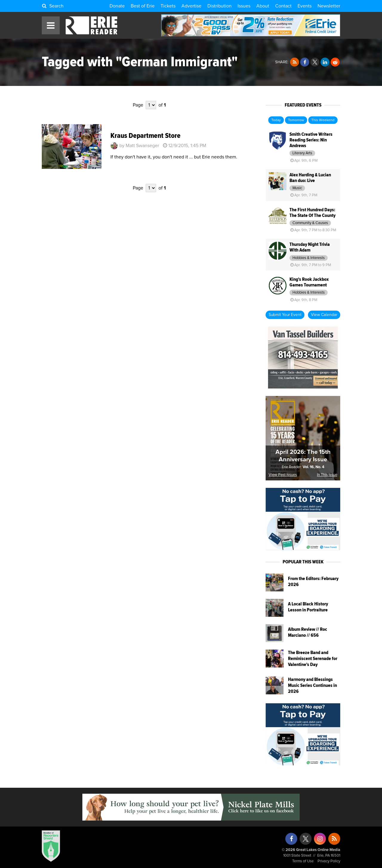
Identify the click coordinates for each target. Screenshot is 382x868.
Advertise (191, 6)
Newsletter (329, 6)
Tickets (168, 6)
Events (305, 6)
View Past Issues (283, 475)
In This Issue (327, 475)
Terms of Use (303, 861)
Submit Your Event (285, 315)
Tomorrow (296, 120)
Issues (244, 6)
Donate (117, 6)
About (263, 6)
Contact (283, 6)
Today (276, 120)
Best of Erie (143, 6)
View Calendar (324, 315)
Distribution (220, 6)
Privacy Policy (329, 861)
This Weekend (323, 120)
